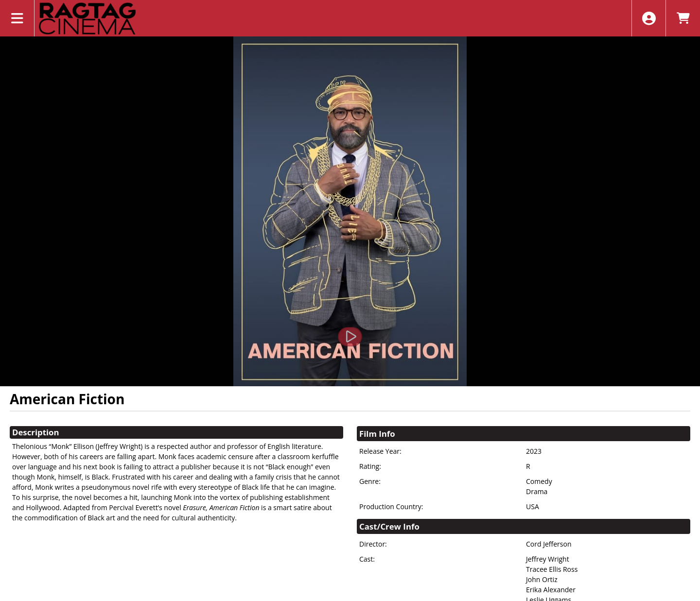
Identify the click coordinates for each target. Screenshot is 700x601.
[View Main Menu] (17, 18)
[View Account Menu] (649, 18)
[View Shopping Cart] (683, 18)
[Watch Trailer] (350, 337)
